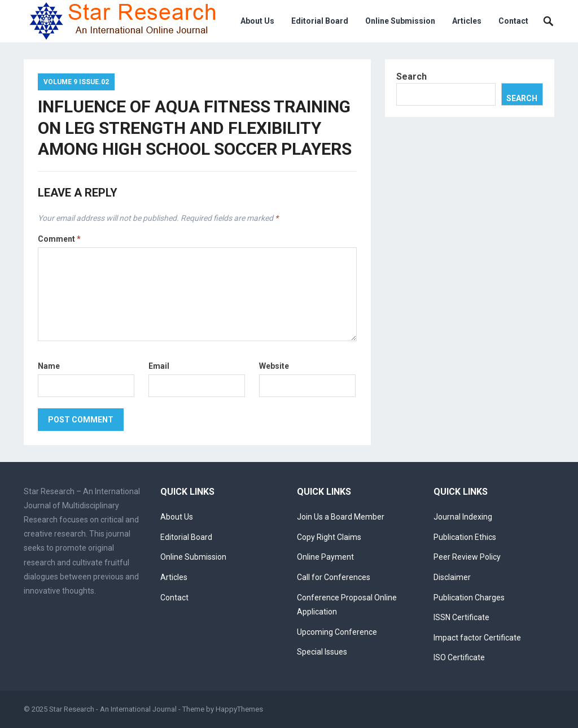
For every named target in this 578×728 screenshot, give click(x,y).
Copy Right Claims (329, 537)
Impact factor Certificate (477, 638)
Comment (59, 239)
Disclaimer (452, 577)
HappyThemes (239, 709)
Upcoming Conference (337, 632)
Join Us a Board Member (341, 517)
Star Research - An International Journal (113, 709)
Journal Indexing (463, 517)
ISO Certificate (459, 657)
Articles (467, 21)
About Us (257, 21)
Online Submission (400, 21)
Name (49, 366)
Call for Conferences (334, 577)
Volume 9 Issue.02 (76, 82)
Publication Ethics (465, 537)
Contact (513, 21)
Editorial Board (320, 21)
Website (274, 366)
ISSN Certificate (461, 617)
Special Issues (322, 652)
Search (411, 77)
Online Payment (325, 557)
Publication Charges (469, 598)
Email (159, 366)
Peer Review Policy (467, 557)
